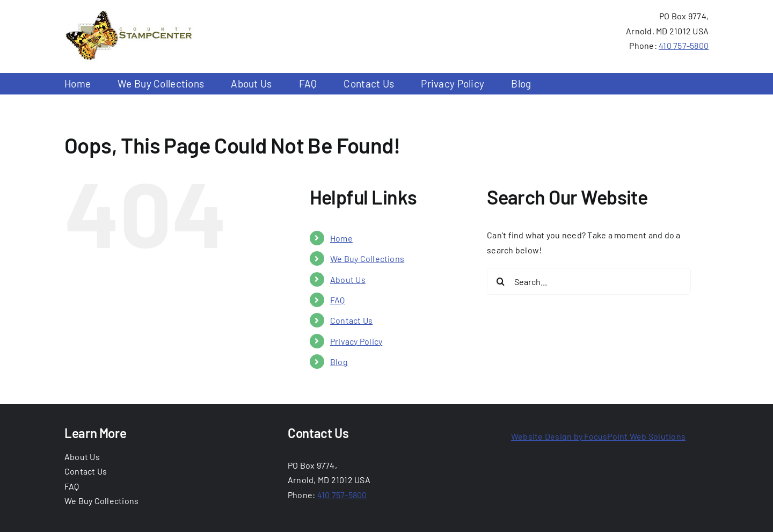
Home (341, 238)
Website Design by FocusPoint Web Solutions (598, 436)
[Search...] (589, 281)
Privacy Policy (356, 341)
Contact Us (351, 320)
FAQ (338, 300)
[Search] (500, 281)
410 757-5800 (684, 45)
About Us (348, 279)
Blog (339, 362)
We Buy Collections (367, 258)
